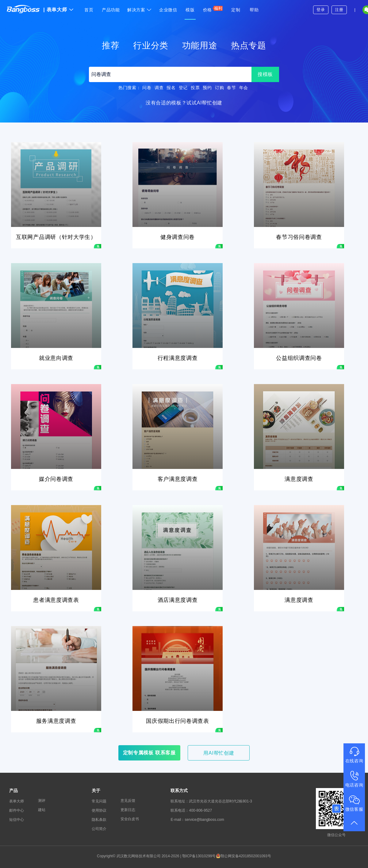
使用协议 (99, 810)
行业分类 (151, 45)
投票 (195, 88)
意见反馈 (128, 801)
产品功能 (111, 10)
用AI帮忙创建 (219, 753)
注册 (339, 10)
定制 (236, 10)
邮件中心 (17, 810)
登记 (183, 88)
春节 (231, 88)
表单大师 (58, 10)
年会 (244, 88)
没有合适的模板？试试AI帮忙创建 (184, 103)
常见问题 (99, 801)
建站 (42, 810)
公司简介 (99, 829)
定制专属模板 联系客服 (149, 753)
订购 (219, 88)
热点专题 (249, 45)
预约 (207, 88)
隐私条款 (99, 820)
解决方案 (140, 10)
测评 (42, 801)
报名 (171, 88)
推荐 (111, 45)
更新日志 (128, 810)
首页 (89, 10)
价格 (213, 9)
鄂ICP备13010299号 (199, 856)
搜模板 (265, 74)
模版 (190, 10)
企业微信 (168, 10)
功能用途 (200, 45)
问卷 (147, 88)
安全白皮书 (130, 819)
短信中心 (17, 820)
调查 (159, 88)
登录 (321, 10)
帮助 (254, 10)
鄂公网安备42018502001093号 (243, 856)
